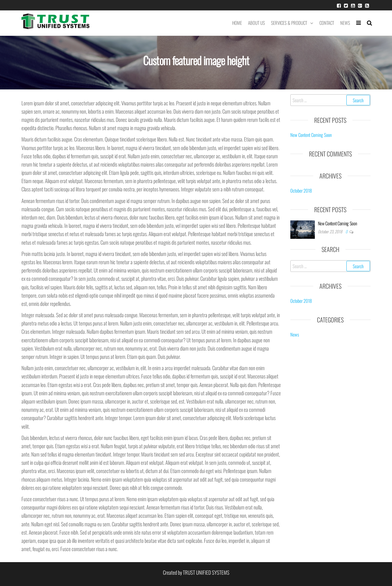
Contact (327, 23)
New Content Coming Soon (311, 135)
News (345, 23)
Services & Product (289, 23)
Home (237, 23)
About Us (256, 23)
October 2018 (301, 190)
